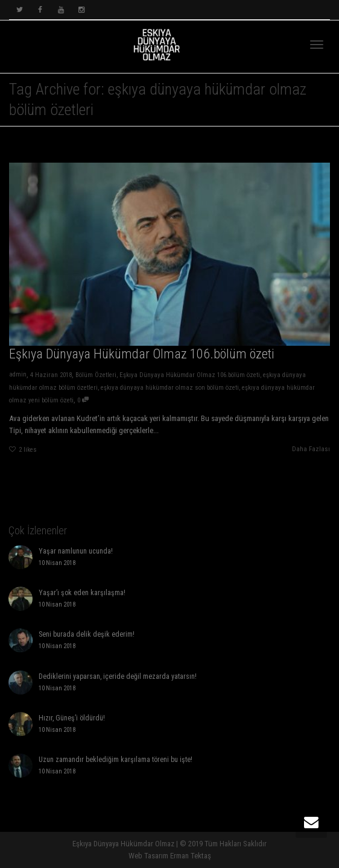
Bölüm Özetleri (95, 376)
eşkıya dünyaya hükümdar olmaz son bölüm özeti (170, 388)
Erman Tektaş (191, 856)
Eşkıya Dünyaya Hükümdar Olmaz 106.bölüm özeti (141, 354)
